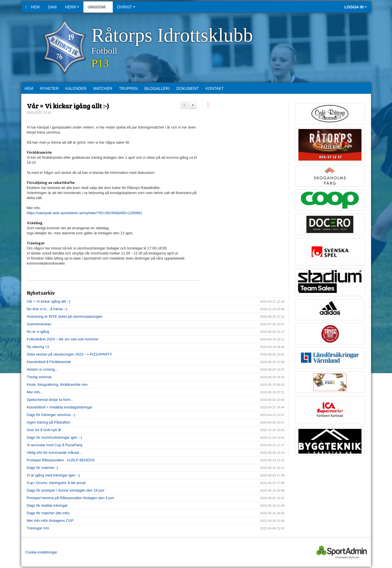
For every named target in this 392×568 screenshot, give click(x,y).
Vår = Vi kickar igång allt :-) (68, 106)
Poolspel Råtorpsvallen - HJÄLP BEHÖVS (61, 460)
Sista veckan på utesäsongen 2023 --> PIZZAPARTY (70, 354)
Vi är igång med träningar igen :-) (53, 475)
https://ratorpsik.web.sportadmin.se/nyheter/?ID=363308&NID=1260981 (85, 213)
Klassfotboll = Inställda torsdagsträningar (60, 407)
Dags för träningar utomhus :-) (51, 415)
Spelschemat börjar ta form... (50, 400)
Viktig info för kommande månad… (55, 453)
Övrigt (126, 7)
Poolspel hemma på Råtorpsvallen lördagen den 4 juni (71, 498)
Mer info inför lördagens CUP (50, 521)
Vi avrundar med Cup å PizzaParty (55, 445)
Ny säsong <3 (38, 347)
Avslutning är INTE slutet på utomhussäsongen (65, 316)
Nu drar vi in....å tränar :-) (47, 309)
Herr (72, 7)
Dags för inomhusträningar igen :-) (54, 437)
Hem (33, 7)
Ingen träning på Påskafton (49, 422)
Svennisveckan (39, 324)
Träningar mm (38, 528)
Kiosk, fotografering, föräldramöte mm (57, 384)
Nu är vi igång (38, 332)
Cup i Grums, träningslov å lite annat (56, 483)
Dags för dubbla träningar (47, 505)
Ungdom (98, 7)
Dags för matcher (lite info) (48, 513)
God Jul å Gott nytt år (44, 430)
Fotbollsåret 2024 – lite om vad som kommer (63, 339)
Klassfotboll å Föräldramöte (49, 362)
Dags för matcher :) (42, 468)
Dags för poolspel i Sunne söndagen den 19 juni (66, 490)
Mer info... (35, 392)
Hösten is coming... (42, 369)
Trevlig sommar (39, 377)
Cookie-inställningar (41, 552)
